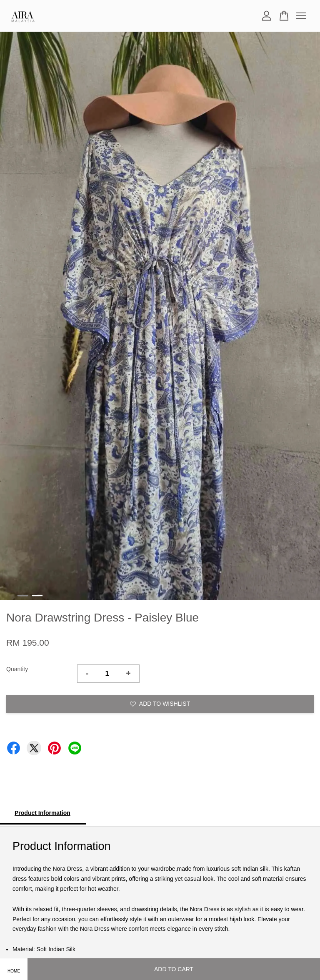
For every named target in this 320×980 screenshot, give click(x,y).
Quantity (17, 669)
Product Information (42, 813)
